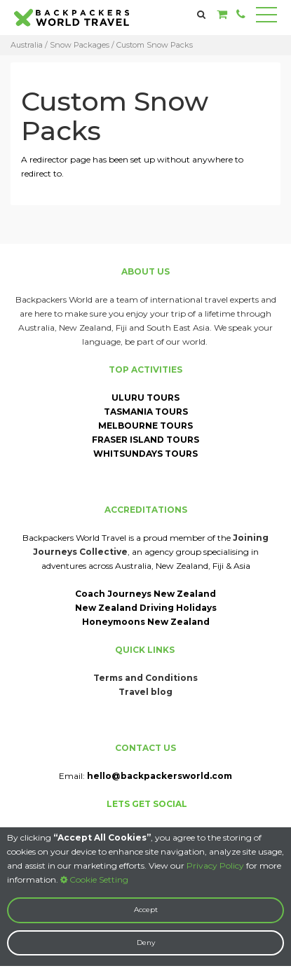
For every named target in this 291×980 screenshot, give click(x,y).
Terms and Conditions (145, 678)
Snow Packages (80, 45)
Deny (146, 943)
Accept (146, 910)
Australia (27, 45)
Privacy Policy (215, 865)
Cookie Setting (94, 879)
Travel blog (145, 692)
